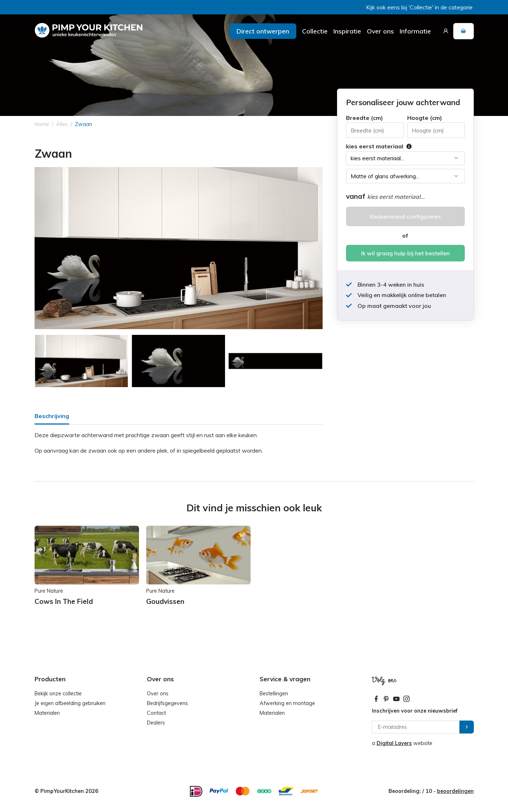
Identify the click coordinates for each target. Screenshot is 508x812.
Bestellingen (274, 694)
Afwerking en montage (287, 703)
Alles (62, 124)
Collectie (315, 31)
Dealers (156, 723)
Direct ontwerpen (263, 31)
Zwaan (84, 124)
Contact (156, 713)
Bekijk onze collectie (58, 694)
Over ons (380, 31)
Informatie (415, 31)
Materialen (47, 713)
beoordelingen (455, 791)
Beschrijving (52, 416)
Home (42, 124)
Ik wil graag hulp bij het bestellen (405, 253)
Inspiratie (347, 31)
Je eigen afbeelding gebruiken (70, 703)
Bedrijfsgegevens (167, 703)
